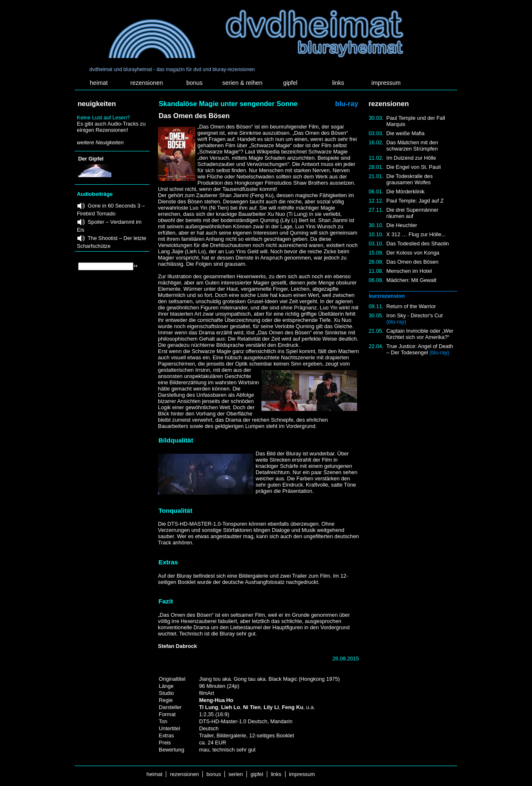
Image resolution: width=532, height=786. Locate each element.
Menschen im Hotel (409, 271)
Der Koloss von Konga (413, 253)
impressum (386, 83)
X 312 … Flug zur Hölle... (416, 234)
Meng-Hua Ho (216, 700)
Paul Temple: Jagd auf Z (415, 201)
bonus (194, 83)
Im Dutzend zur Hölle (411, 158)
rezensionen (147, 83)
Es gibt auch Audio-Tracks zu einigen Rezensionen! (111, 127)
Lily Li (271, 707)
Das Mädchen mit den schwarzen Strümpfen (412, 146)
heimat (99, 83)
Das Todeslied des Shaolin (418, 243)
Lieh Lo (231, 707)
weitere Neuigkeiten (100, 142)
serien (236, 774)
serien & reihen (243, 83)
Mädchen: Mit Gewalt (411, 280)
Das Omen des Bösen (413, 262)
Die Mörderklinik (406, 192)
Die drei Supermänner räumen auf (413, 213)
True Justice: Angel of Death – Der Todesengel (420, 349)
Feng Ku (292, 707)
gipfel (290, 83)
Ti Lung (209, 707)
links (338, 83)
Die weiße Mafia (406, 133)
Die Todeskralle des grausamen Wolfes (410, 179)
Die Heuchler (402, 225)
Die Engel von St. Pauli (414, 167)
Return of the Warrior (411, 306)
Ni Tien (252, 707)
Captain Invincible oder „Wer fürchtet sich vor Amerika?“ (420, 334)
